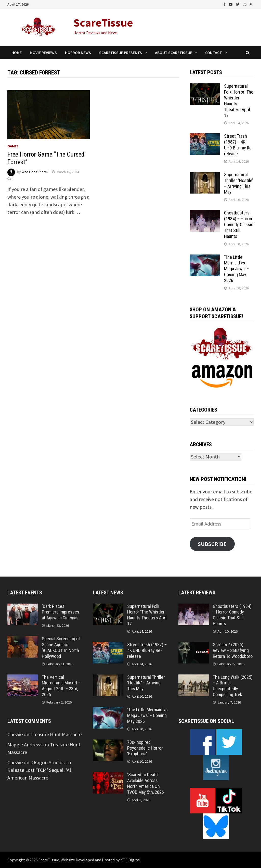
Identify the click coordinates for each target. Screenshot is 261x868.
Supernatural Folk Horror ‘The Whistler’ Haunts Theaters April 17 (147, 615)
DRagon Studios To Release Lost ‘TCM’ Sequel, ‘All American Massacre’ (40, 770)
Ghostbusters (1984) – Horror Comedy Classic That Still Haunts (239, 224)
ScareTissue (103, 23)
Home (17, 53)
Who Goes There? (35, 172)
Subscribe (212, 544)
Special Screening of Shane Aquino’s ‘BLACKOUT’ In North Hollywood (61, 647)
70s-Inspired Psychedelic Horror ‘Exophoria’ (145, 748)
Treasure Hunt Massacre (56, 734)
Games (13, 146)
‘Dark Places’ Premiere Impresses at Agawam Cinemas (61, 612)
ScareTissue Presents (121, 53)
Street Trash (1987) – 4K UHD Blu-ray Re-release (239, 145)
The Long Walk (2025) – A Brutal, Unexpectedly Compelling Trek (233, 686)
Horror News (78, 53)
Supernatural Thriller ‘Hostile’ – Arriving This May (238, 183)
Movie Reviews (43, 53)
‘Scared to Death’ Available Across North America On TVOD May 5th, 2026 (146, 783)
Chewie (15, 734)
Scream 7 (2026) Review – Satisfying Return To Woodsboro (233, 650)
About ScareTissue (174, 53)
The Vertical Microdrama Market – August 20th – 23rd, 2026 (61, 686)
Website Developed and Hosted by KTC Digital (101, 860)
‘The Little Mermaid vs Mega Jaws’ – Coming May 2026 (236, 269)
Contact (214, 53)
